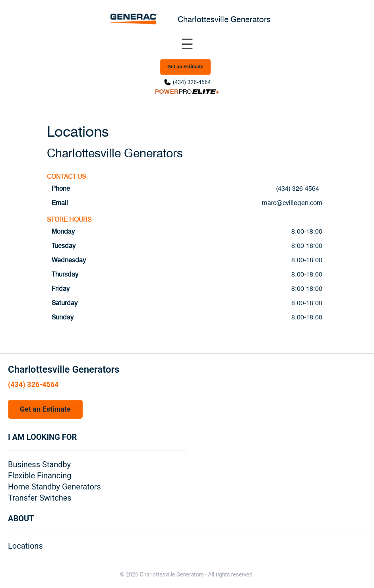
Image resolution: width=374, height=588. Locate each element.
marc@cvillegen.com (292, 203)
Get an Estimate (185, 67)
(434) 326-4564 (192, 82)
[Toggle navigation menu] (187, 44)
